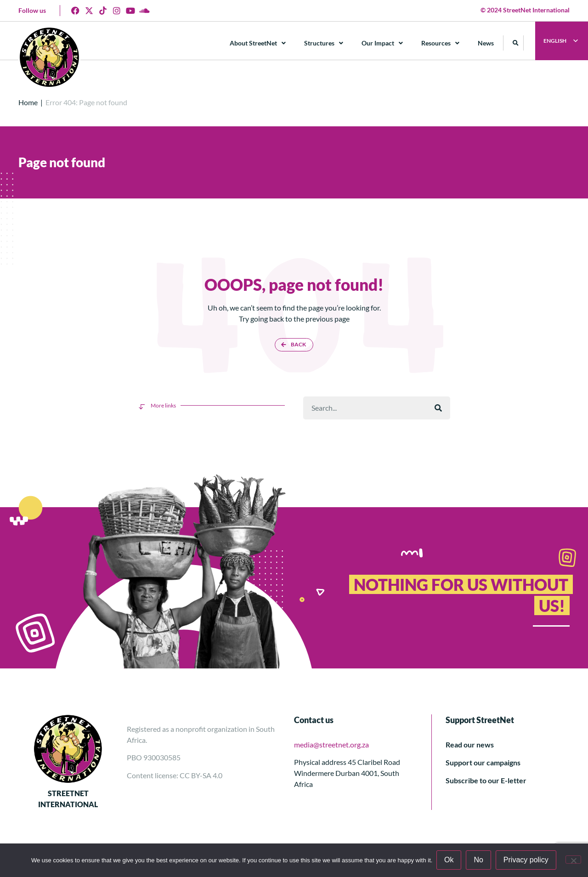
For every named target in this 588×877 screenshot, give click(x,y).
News (486, 43)
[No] (573, 860)
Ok (449, 860)
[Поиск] (438, 408)
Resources (441, 43)
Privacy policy (526, 860)
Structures (324, 43)
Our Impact (383, 43)
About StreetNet (258, 43)
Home (28, 102)
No (479, 860)
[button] (516, 43)
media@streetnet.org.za (331, 744)
